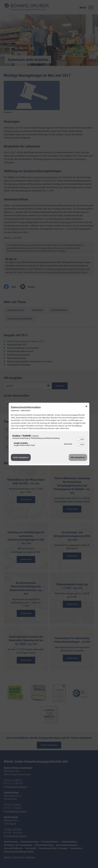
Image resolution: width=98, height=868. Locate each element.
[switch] (81, 439)
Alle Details (68, 444)
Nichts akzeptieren (21, 457)
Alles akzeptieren (78, 457)
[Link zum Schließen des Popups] (87, 407)
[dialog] (49, 434)
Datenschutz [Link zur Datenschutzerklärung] (26, 411)
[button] (78, 439)
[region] (49, 441)
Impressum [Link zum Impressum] (15, 411)
